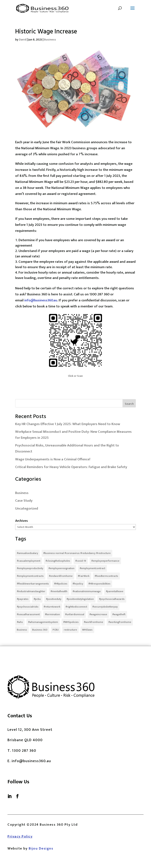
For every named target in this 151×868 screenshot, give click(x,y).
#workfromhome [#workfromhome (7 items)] (93, 622)
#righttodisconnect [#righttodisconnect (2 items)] (76, 607)
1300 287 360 (24, 751)
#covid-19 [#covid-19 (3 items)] (81, 561)
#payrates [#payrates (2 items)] (23, 599)
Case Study (24, 501)
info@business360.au (41, 300)
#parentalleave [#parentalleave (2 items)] (115, 591)
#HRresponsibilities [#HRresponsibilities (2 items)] (99, 584)
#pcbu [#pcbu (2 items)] (37, 599)
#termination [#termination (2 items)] (52, 614)
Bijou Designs (41, 848)
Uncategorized (27, 509)
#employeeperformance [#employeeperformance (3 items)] (105, 561)
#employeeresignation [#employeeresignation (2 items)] (61, 568)
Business (50, 40)
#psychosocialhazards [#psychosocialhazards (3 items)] (112, 599)
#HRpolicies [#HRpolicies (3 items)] (61, 584)
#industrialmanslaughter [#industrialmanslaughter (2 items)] (31, 591)
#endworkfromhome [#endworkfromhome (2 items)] (61, 576)
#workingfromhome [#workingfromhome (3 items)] (120, 622)
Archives (22, 521)
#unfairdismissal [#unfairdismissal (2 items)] (75, 614)
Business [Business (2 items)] (22, 630)
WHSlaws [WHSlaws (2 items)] (87, 630)
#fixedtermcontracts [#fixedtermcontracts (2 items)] (106, 576)
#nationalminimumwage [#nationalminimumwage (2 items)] (87, 591)
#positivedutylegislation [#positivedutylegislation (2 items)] (80, 599)
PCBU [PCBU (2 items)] (56, 630)
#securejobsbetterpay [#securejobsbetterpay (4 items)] (105, 607)
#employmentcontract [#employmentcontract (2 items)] (92, 568)
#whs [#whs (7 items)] (20, 622)
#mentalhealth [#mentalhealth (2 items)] (59, 591)
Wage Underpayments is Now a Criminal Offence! (53, 459)
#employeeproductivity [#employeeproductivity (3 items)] (30, 568)
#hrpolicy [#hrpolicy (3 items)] (78, 584)
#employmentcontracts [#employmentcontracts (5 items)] (30, 576)
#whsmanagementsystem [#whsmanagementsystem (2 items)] (43, 622)
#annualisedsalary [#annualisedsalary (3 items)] (27, 553)
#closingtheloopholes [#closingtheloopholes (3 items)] (58, 561)
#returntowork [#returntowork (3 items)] (52, 607)
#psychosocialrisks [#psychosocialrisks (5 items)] (28, 607)
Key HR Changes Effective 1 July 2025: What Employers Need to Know (68, 424)
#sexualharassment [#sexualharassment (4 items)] (28, 614)
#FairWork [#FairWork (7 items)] (84, 576)
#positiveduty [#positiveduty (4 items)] (54, 599)
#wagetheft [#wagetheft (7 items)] (119, 614)
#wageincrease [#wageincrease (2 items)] (98, 614)
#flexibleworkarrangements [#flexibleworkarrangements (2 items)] (33, 584)
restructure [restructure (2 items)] (70, 630)
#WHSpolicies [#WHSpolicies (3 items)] (71, 622)
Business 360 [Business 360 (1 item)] (40, 630)
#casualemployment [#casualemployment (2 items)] (29, 561)
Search (129, 404)
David (23, 40)
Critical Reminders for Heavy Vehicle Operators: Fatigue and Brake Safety (71, 467)
